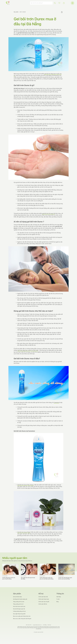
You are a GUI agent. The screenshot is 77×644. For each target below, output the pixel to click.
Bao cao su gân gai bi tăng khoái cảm (22, 616)
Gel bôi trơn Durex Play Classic (25, 485)
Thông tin (60, 594)
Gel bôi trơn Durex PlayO (24, 532)
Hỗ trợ (41, 594)
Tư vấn (58, 599)
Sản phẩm (16, 12)
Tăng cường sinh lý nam (19, 602)
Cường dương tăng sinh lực (19, 611)
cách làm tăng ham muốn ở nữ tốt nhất (28, 350)
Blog (58, 602)
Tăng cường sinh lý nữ (18, 604)
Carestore (56, 403)
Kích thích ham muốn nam (19, 607)
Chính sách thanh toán (44, 599)
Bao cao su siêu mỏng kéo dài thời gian (22, 619)
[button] (59, 3)
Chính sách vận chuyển (44, 602)
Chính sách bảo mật (43, 597)
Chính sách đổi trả (43, 604)
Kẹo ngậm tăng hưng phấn (19, 614)
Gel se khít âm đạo (17, 597)
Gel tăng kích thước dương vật (20, 599)
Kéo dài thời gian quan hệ (19, 609)
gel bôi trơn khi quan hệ (48, 213)
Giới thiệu (59, 597)
